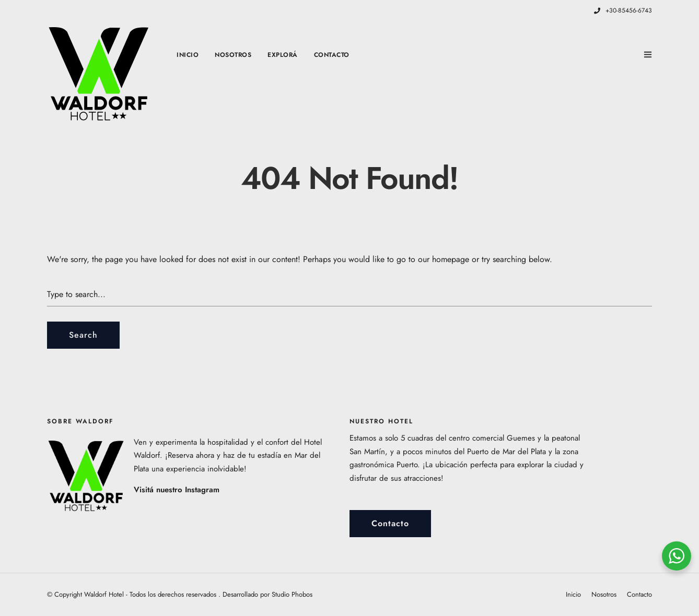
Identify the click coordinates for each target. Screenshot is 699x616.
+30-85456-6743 (623, 10)
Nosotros (233, 55)
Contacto (332, 55)
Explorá (283, 55)
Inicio (188, 55)
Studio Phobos (292, 594)
